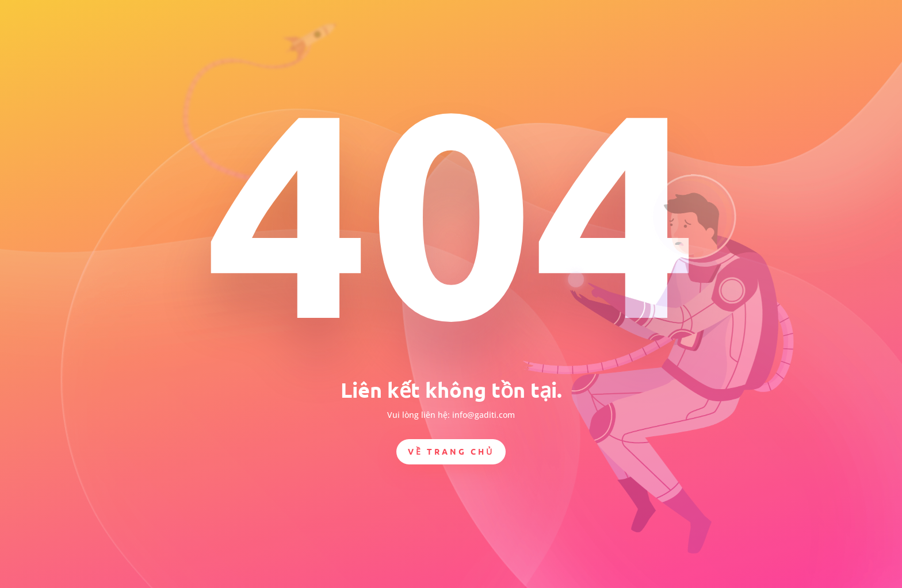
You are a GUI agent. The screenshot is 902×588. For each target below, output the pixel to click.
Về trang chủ (451, 451)
